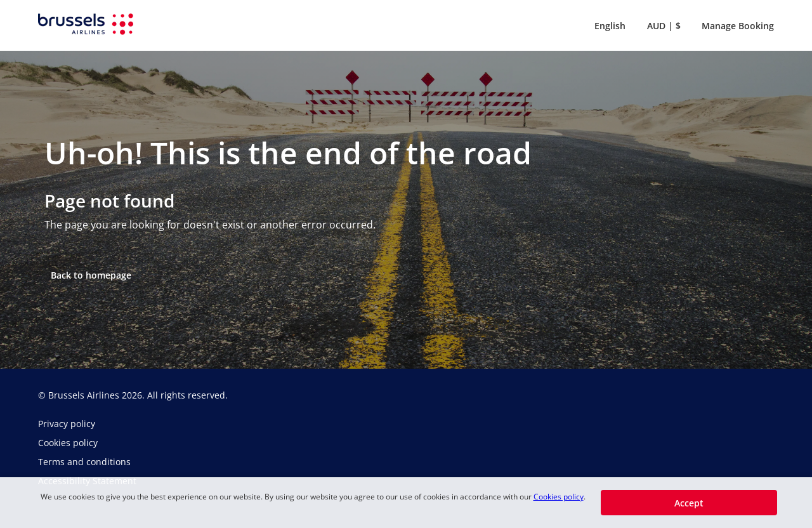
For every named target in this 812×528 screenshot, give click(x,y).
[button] (607, 25)
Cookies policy (559, 497)
